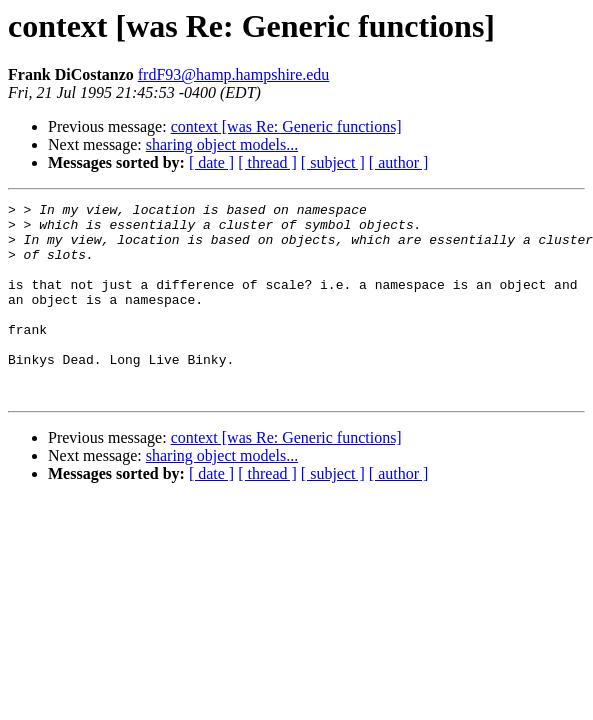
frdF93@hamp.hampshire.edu (234, 74)
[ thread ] (267, 162)
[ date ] (211, 162)
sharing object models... (222, 144)
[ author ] (399, 162)
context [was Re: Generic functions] (286, 126)
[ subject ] (333, 162)
